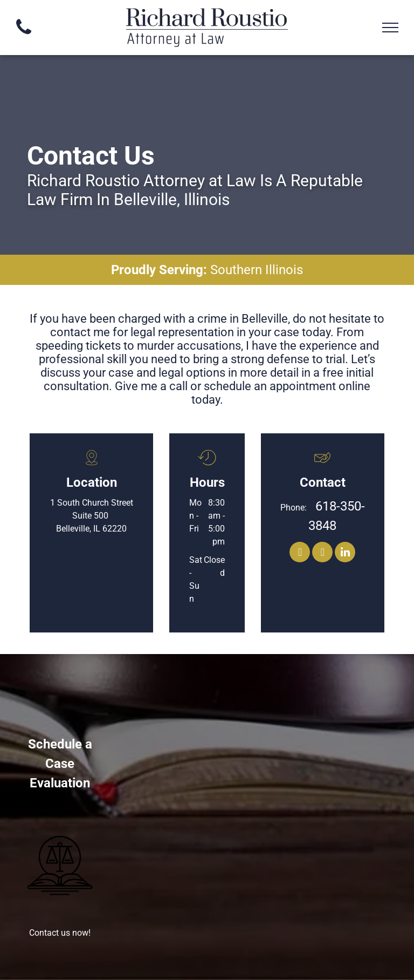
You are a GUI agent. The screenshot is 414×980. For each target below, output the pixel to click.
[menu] (390, 28)
